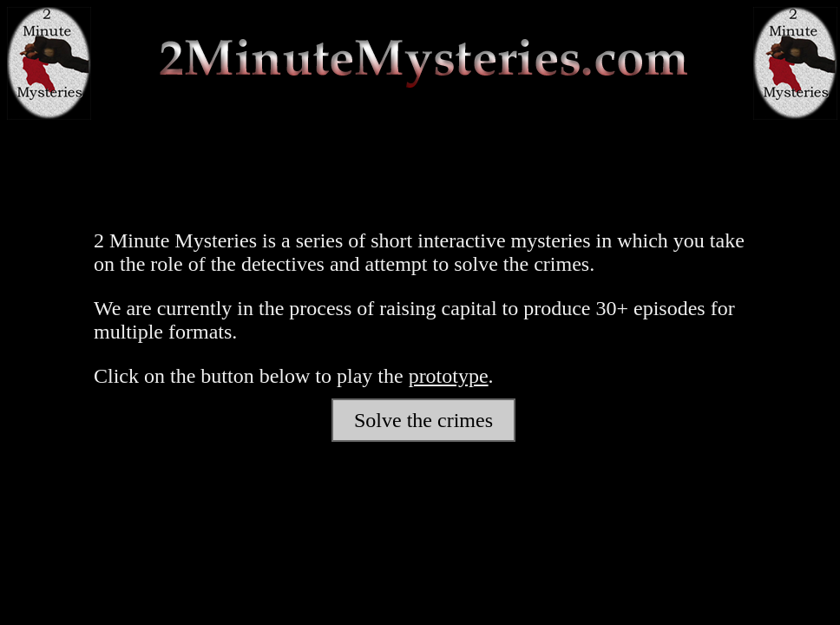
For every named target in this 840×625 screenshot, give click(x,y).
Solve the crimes (423, 420)
